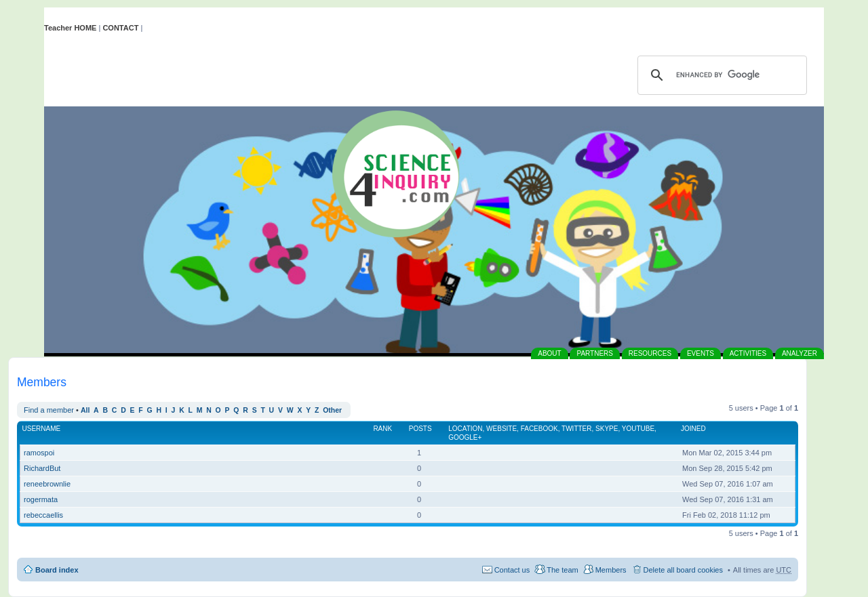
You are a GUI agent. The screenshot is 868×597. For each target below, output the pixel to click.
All (85, 410)
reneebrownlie (47, 484)
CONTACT (120, 28)
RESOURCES (650, 353)
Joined (693, 429)
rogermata (41, 499)
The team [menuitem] (562, 570)
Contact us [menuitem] (512, 570)
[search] (720, 75)
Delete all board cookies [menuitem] (683, 570)
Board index (57, 570)
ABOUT (549, 353)
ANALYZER (800, 353)
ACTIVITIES (748, 353)
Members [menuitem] (611, 570)
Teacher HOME (70, 28)
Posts (420, 429)
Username (42, 429)
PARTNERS (595, 353)
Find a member (49, 410)
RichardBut (42, 468)
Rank (382, 429)
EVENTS (701, 353)
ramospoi (39, 453)
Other (332, 410)
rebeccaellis (43, 515)
